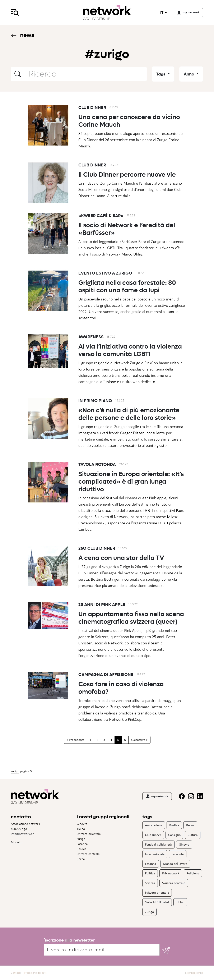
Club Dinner (92, 107)
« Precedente (75, 740)
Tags (161, 74)
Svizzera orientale (89, 834)
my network (157, 796)
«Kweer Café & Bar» (101, 217)
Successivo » (139, 740)
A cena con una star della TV (121, 560)
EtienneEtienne (194, 973)
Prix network (171, 873)
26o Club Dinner (97, 550)
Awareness (91, 339)
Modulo (16, 842)
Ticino (81, 829)
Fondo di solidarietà (158, 844)
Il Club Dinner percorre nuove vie (127, 176)
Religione (193, 873)
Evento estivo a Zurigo (105, 275)
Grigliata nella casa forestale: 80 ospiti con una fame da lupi (127, 288)
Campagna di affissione (106, 676)
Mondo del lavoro (175, 864)
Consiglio (174, 835)
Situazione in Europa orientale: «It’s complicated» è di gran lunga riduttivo (131, 484)
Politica (150, 873)
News (22, 35)
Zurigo (15, 771)
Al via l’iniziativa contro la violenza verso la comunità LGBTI (130, 352)
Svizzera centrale (88, 854)
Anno (189, 74)
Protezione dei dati (35, 973)
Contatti (16, 973)
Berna (81, 859)
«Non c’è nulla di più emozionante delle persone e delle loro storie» (129, 416)
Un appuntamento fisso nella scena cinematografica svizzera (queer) (131, 620)
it (162, 13)
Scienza (150, 883)
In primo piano (95, 402)
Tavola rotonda (97, 466)
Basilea (82, 849)
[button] (18, 74)
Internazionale (155, 854)
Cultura (193, 835)
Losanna (82, 844)
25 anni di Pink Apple (102, 606)
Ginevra (82, 824)
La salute (178, 854)
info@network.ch (22, 834)
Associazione (154, 825)
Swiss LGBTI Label (157, 902)
